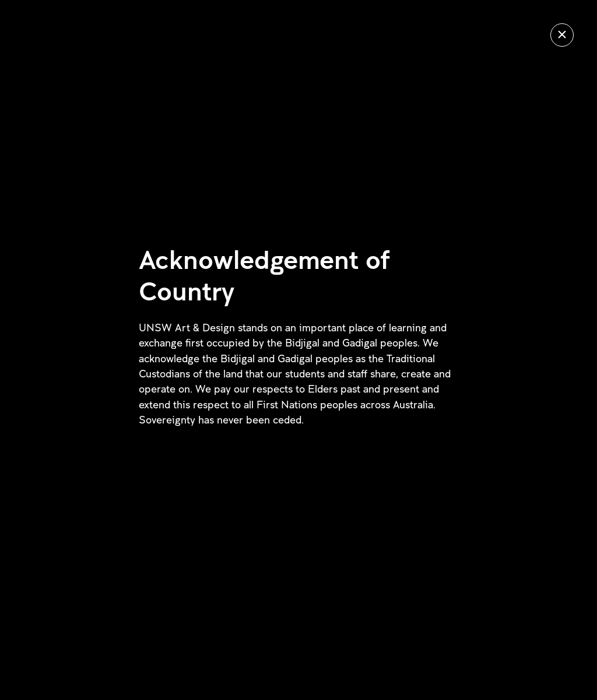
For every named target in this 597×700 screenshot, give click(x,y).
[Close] (562, 35)
